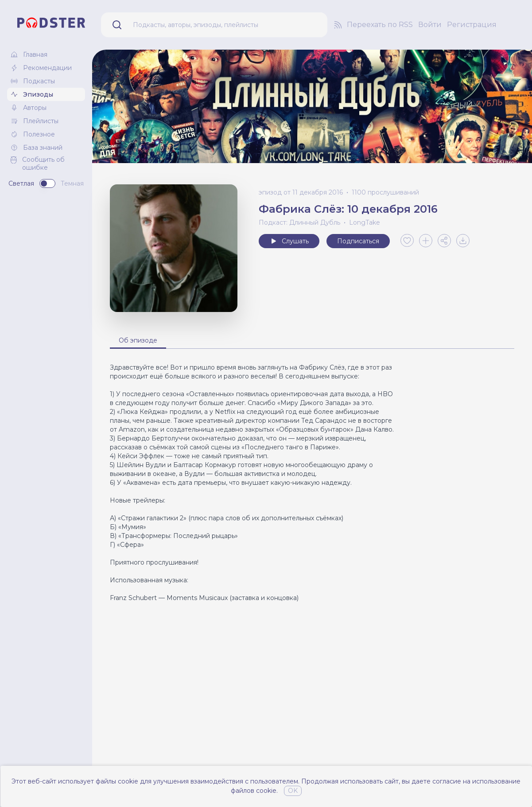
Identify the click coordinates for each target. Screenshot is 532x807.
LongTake (365, 222)
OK (293, 791)
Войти (430, 25)
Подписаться (358, 241)
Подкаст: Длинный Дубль (299, 222)
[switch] (47, 183)
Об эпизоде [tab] (138, 340)
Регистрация (472, 25)
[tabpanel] (312, 483)
